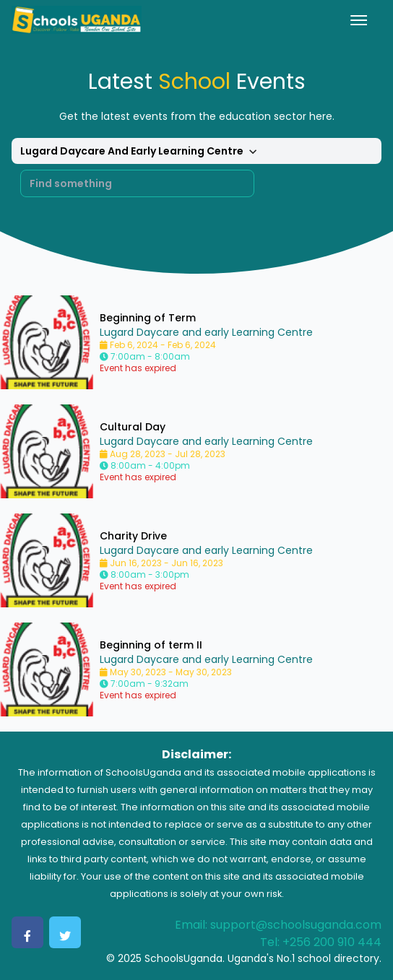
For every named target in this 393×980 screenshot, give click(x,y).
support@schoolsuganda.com (296, 925)
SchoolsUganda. (185, 958)
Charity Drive (133, 536)
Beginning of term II (151, 645)
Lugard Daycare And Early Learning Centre (141, 152)
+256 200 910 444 (332, 942)
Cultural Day (133, 427)
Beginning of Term (148, 318)
